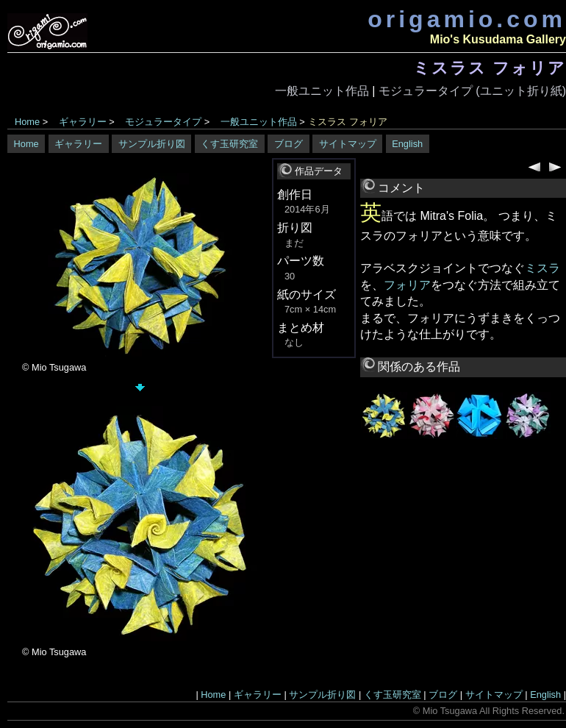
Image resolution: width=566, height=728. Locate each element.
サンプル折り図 (152, 144)
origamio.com (467, 19)
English (407, 144)
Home (27, 122)
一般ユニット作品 (322, 91)
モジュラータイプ (163, 122)
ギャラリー (83, 122)
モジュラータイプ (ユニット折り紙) (472, 91)
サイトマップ (348, 144)
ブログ (289, 144)
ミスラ (542, 268)
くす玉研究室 (229, 144)
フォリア (407, 285)
